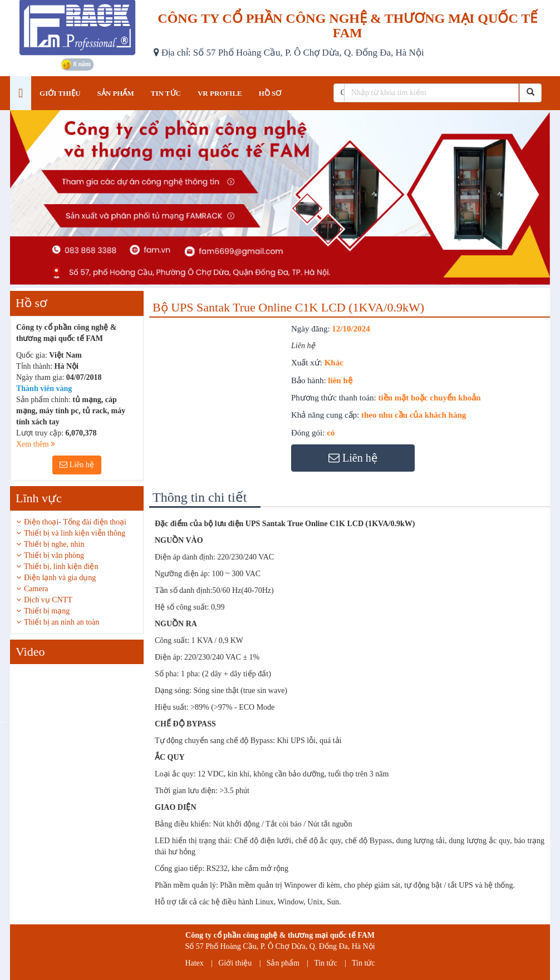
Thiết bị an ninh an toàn (62, 622)
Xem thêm (36, 444)
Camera (36, 589)
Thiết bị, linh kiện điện (61, 566)
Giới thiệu (235, 963)
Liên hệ (77, 465)
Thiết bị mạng (47, 611)
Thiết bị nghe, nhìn (54, 544)
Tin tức (326, 963)
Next (152, 721)
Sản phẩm (283, 963)
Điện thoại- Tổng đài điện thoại (75, 522)
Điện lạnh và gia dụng (60, 578)
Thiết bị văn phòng (54, 555)
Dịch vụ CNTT (48, 600)
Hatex (194, 963)
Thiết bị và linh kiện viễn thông (75, 533)
